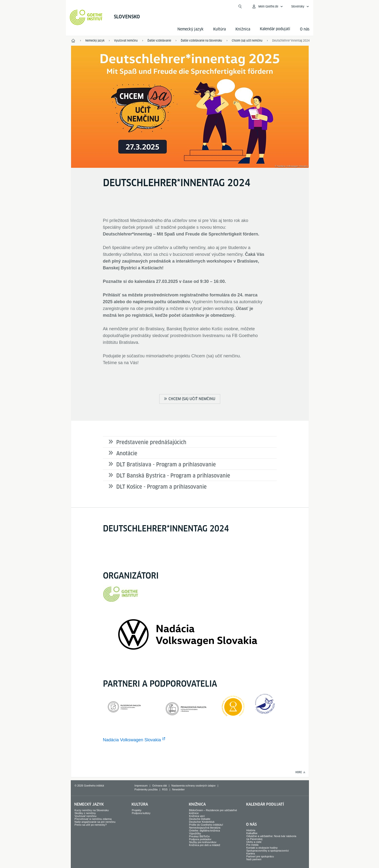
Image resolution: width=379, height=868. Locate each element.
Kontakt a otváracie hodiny (262, 848)
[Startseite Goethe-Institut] (86, 17)
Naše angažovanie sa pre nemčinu (95, 822)
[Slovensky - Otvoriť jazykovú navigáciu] (300, 7)
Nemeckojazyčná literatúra (205, 828)
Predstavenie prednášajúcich (151, 442)
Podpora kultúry (141, 813)
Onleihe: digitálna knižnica (204, 831)
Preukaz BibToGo (199, 836)
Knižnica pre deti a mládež (205, 845)
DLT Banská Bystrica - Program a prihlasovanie (173, 476)
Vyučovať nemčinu (85, 816)
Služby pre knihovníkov (203, 842)
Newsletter (178, 789)
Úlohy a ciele (254, 842)
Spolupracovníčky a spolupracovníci (267, 851)
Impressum (141, 786)
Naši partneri (254, 859)
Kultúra (219, 29)
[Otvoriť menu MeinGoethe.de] (267, 7)
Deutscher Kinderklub (202, 822)
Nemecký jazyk (190, 29)
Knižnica (243, 29)
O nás (305, 29)
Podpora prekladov (200, 839)
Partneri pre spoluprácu (260, 856)
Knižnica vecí (197, 816)
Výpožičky (195, 833)
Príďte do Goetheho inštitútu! (206, 825)
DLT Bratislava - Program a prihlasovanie (166, 464)
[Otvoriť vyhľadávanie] (240, 7)
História (251, 830)
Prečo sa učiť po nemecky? (91, 825)
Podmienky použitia (146, 789)
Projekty (137, 810)
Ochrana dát (160, 786)
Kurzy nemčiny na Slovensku (91, 810)
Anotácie (127, 453)
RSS (165, 789)
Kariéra (251, 853)
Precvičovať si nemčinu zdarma (93, 819)
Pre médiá (252, 845)
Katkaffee (252, 833)
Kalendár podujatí (265, 804)
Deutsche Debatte (200, 819)
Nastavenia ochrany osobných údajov (193, 786)
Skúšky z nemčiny (85, 813)
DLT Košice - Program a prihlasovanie (161, 487)
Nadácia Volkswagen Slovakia (132, 740)
